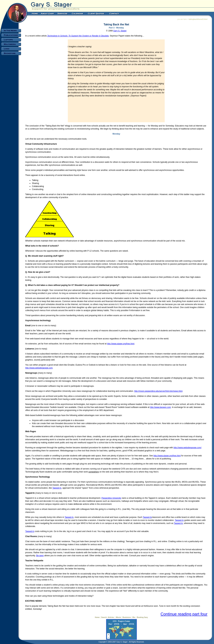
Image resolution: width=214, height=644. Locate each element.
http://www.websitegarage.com (39, 368)
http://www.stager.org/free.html (121, 344)
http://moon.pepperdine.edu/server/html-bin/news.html (158, 391)
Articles (111, 617)
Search (104, 617)
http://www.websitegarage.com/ (187, 448)
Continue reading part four (184, 614)
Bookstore (127, 617)
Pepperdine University (111, 498)
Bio (134, 617)
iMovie (119, 617)
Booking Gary (142, 617)
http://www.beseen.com (160, 407)
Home (97, 617)
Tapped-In (57, 488)
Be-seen (40, 556)
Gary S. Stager (120, 31)
